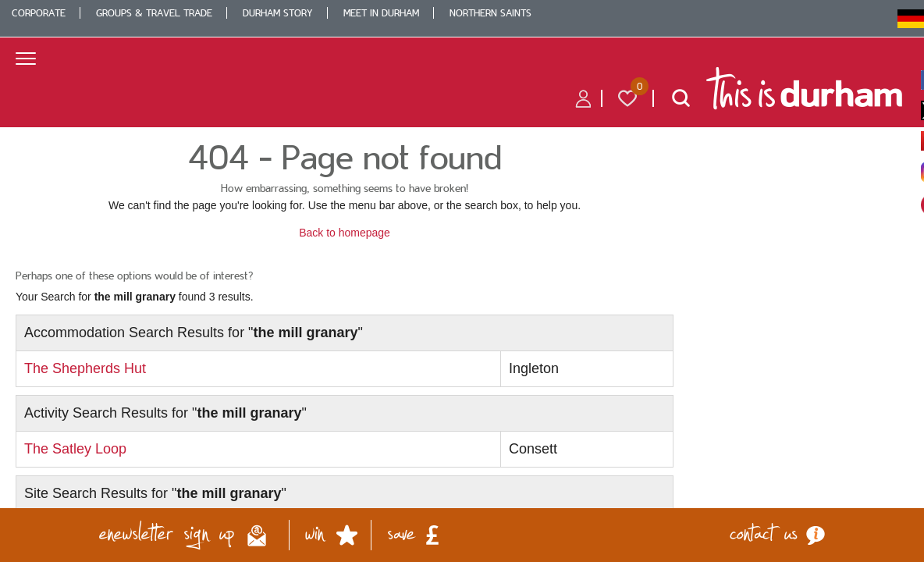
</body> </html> (462, 281)
